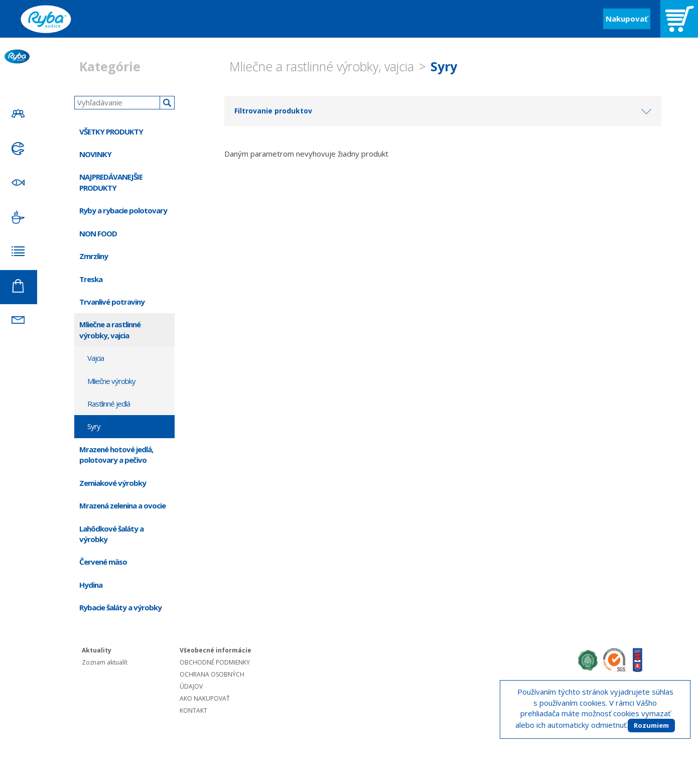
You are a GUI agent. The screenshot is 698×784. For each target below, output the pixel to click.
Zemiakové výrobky (113, 483)
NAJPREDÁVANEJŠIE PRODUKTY (111, 182)
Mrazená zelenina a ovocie (122, 505)
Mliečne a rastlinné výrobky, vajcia (322, 66)
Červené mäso (103, 562)
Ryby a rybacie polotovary (123, 210)
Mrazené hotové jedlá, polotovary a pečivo (116, 454)
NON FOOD (98, 233)
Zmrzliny (94, 256)
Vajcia (96, 358)
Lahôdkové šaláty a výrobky (111, 534)
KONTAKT (193, 710)
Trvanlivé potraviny (112, 302)
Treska (91, 279)
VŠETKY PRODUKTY (111, 132)
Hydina (91, 585)
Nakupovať (627, 19)
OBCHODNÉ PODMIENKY (215, 662)
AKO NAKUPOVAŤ (205, 698)
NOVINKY (95, 154)
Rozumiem (651, 725)
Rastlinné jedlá (109, 404)
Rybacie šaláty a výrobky (120, 607)
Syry (444, 66)
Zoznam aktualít (105, 662)
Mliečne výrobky (111, 381)
